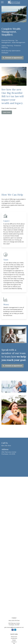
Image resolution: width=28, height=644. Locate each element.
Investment (14, 638)
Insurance (14, 642)
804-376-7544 (16, 621)
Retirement (14, 637)
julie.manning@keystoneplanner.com (14, 627)
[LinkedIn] (15, 630)
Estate (14, 640)
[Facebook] (13, 630)
